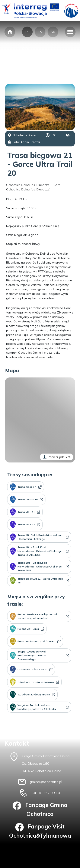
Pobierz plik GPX (57, 457)
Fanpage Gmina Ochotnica (40, 810)
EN (40, 32)
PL (27, 32)
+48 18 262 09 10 (45, 793)
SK (53, 32)
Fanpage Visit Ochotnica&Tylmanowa (40, 831)
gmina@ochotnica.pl (46, 782)
